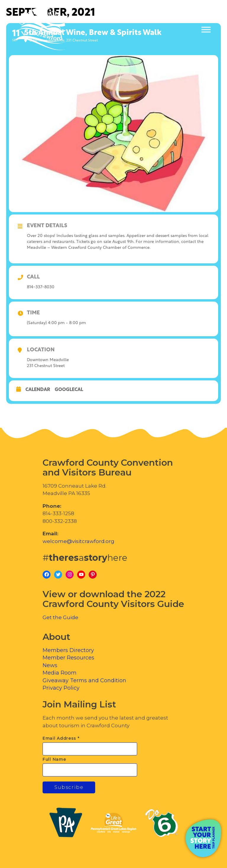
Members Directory (68, 650)
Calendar (38, 390)
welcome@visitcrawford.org (78, 541)
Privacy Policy (61, 688)
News (50, 665)
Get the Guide (60, 617)
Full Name (54, 759)
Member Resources (68, 658)
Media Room (60, 673)
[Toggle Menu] (206, 30)
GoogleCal (69, 390)
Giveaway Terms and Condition (84, 680)
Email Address (61, 738)
